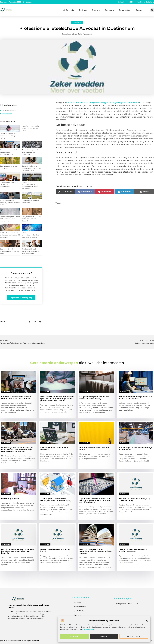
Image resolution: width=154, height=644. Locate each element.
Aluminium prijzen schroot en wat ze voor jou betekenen (32, 152)
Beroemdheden (80, 606)
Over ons (96, 10)
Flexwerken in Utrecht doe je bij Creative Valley (134, 499)
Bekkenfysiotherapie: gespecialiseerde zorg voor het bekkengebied (32, 168)
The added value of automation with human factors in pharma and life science (95, 500)
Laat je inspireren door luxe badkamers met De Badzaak (32, 219)
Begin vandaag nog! (21, 273)
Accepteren (74, 636)
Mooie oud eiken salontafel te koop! (55, 550)
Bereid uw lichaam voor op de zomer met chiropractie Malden (10, 136)
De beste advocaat (9, 110)
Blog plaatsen (125, 10)
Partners (83, 10)
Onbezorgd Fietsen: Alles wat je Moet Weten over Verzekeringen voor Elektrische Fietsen (17, 449)
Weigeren (104, 636)
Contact (140, 10)
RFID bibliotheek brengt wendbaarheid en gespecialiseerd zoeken (96, 551)
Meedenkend (7, 114)
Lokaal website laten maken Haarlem (54, 448)
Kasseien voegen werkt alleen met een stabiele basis (30, 128)
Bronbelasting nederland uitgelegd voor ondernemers (9, 184)
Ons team (109, 10)
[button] (147, 621)
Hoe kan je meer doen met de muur (94, 448)
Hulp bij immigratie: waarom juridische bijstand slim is (10, 203)
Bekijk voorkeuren (134, 636)
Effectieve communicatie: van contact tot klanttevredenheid (9, 152)
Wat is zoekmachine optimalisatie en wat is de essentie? (135, 398)
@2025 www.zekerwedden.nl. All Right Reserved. (20, 641)
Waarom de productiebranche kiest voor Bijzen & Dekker (30, 235)
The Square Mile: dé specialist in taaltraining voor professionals (30, 251)
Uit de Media (79, 611)
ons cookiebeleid (88, 629)
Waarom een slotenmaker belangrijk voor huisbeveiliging (56, 499)
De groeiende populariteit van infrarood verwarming (94, 398)
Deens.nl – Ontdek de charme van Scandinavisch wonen (10, 251)
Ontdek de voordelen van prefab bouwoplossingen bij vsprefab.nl (10, 235)
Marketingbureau (10, 498)
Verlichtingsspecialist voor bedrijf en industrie (135, 448)
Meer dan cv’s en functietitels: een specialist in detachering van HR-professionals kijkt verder (57, 399)
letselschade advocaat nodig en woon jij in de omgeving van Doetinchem (102, 103)
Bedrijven (77, 22)
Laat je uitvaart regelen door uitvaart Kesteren (133, 550)
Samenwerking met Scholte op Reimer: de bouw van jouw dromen (10, 219)
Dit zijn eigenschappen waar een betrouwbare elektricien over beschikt (18, 551)
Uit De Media (69, 10)
